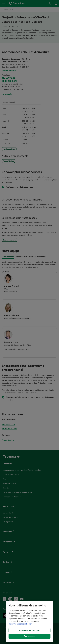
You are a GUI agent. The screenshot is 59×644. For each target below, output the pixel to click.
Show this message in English (20, 624)
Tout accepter (30, 636)
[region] (29, 622)
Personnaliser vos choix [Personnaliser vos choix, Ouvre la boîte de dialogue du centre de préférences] (29, 630)
